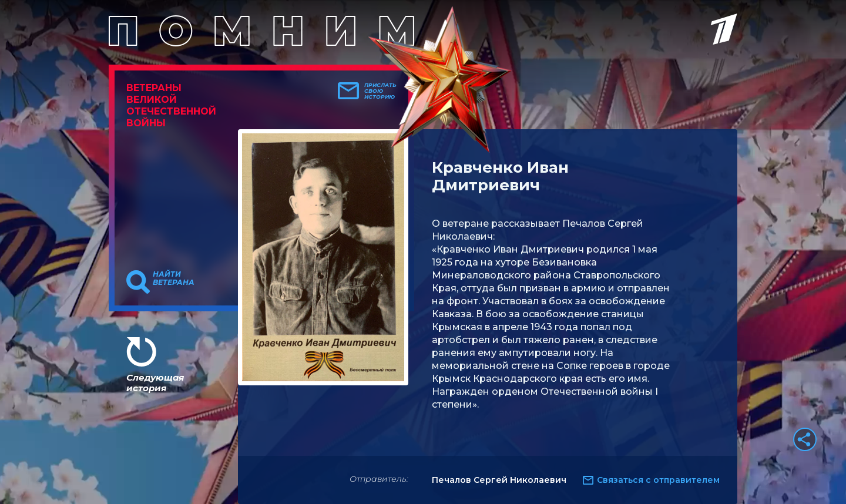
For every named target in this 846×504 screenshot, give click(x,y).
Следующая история (155, 383)
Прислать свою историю (380, 91)
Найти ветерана (174, 278)
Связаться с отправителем (658, 480)
